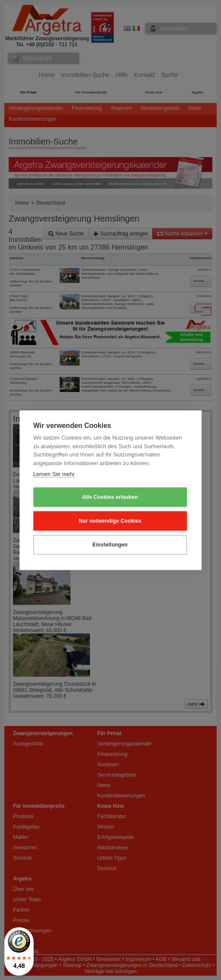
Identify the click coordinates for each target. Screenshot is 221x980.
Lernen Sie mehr (54, 474)
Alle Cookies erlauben (110, 497)
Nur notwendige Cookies (110, 521)
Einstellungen (110, 545)
